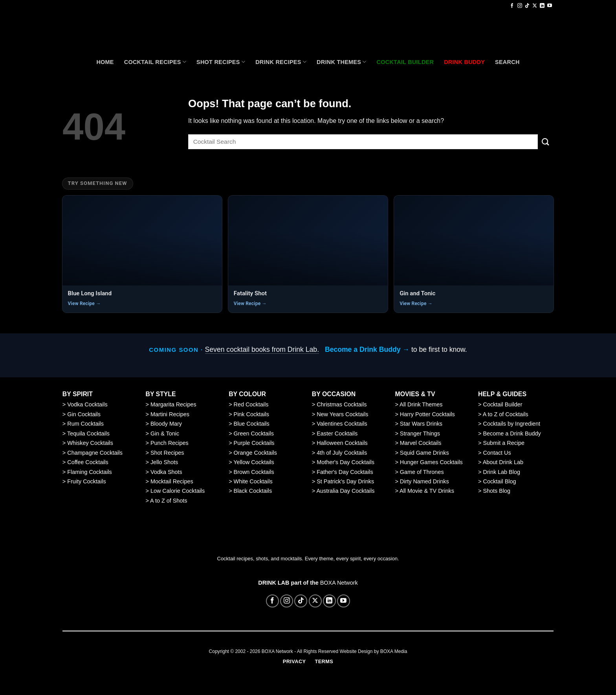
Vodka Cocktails (87, 404)
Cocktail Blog (500, 481)
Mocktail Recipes (172, 481)
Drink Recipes (281, 62)
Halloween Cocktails (342, 443)
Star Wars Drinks (421, 424)
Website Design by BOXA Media (374, 651)
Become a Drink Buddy (512, 433)
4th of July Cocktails (342, 453)
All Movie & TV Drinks (427, 491)
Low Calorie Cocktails (178, 491)
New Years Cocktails (342, 414)
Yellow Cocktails (254, 462)
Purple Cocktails (254, 443)
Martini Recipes (170, 414)
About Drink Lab (503, 462)
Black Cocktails (253, 491)
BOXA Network (339, 583)
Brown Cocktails (254, 472)
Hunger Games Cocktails (431, 462)
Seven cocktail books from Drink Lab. (262, 349)
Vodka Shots (166, 472)
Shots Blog (497, 491)
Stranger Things (420, 433)
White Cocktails (253, 481)
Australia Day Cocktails (345, 491)
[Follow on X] (535, 6)
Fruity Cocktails (86, 481)
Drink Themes (341, 62)
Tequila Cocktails (88, 433)
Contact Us (497, 453)
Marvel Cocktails (421, 443)
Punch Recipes (170, 443)
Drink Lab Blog (502, 472)
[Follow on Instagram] (520, 6)
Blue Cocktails (252, 424)
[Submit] (546, 142)
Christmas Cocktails (342, 404)
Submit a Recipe (504, 443)
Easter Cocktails (337, 433)
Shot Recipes (221, 62)
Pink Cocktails (251, 414)
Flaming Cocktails (90, 472)
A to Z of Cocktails (506, 414)
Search (507, 62)
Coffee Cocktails (88, 462)
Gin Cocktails (84, 414)
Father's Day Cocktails (345, 472)
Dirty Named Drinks (424, 481)
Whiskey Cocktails (90, 443)
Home (105, 62)
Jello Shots (164, 462)
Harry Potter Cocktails (427, 414)
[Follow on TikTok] (527, 6)
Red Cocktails (251, 404)
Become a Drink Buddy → (367, 349)
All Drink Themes (421, 404)
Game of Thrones (422, 472)
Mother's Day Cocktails (346, 462)
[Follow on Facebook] (512, 6)
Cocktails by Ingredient (512, 424)
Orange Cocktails (255, 453)
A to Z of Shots (169, 501)
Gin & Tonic (165, 433)
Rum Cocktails (85, 424)
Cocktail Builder (503, 404)
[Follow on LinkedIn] (542, 6)
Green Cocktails (254, 433)
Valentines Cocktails (342, 424)
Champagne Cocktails (95, 453)
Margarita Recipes (173, 404)
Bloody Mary (166, 424)
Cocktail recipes (155, 62)
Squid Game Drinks (424, 453)
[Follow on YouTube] (550, 6)
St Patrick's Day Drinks (345, 481)
